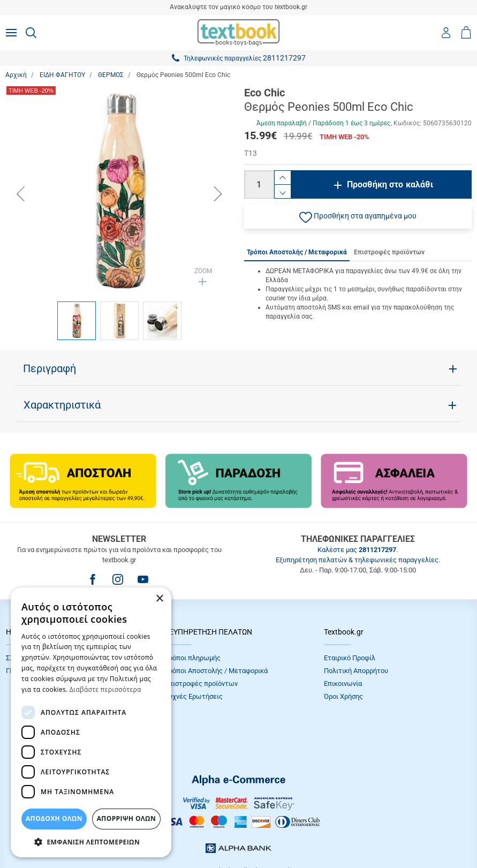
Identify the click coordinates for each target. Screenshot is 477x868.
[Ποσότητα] (259, 184)
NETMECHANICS (272, 833)
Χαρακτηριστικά (62, 405)
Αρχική (16, 75)
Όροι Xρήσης (343, 696)
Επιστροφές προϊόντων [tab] (389, 252)
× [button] (159, 599)
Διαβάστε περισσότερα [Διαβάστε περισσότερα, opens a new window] (105, 689)
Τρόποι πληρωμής (193, 658)
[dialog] (91, 722)
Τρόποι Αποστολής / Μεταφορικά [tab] (297, 252)
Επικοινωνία (343, 684)
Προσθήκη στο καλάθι (390, 184)
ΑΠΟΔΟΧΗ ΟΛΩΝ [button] (54, 818)
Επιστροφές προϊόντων (201, 684)
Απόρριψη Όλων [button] (126, 818)
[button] (358, 216)
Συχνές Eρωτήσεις (194, 696)
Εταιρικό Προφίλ (350, 658)
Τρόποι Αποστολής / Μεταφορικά (216, 671)
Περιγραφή (50, 368)
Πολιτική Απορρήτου (356, 671)
